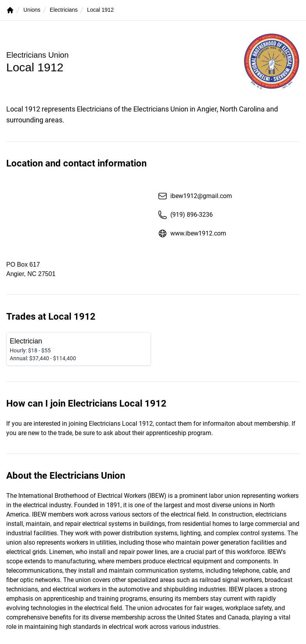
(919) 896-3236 (185, 215)
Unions (32, 10)
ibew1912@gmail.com (195, 196)
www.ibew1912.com (192, 234)
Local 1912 (100, 10)
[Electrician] (79, 349)
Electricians (64, 10)
